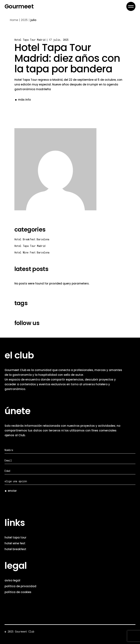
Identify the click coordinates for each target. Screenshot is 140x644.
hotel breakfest (15, 549)
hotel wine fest (15, 543)
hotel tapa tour (15, 537)
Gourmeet (19, 6)
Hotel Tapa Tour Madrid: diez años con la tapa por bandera (67, 58)
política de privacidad (20, 586)
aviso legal (12, 580)
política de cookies (18, 592)
